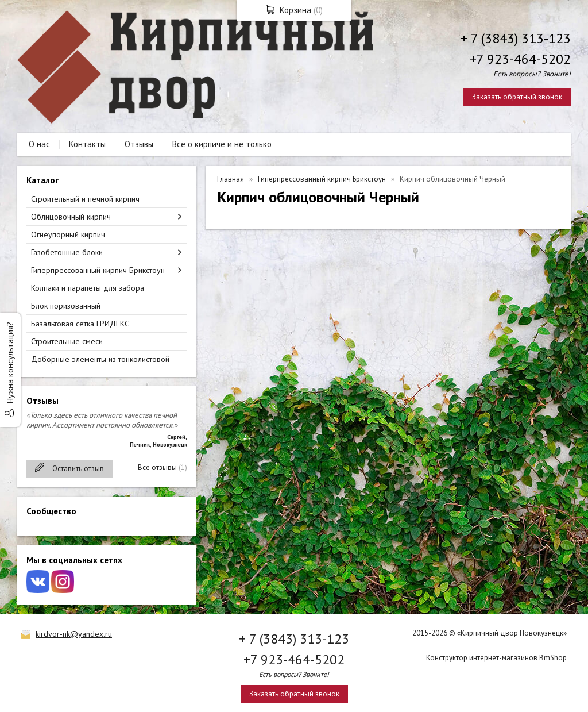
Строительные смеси (67, 341)
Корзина (295, 10)
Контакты (87, 144)
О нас (39, 144)
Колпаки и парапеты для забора (88, 288)
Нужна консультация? (10, 363)
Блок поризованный (66, 306)
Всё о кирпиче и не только (222, 144)
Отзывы (139, 144)
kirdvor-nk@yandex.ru (74, 634)
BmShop (553, 658)
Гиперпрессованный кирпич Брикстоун (98, 270)
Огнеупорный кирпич (68, 234)
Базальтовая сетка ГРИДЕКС (80, 324)
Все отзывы (157, 467)
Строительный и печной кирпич (85, 199)
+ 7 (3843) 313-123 (516, 38)
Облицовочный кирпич (71, 217)
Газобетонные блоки (67, 252)
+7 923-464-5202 (520, 59)
